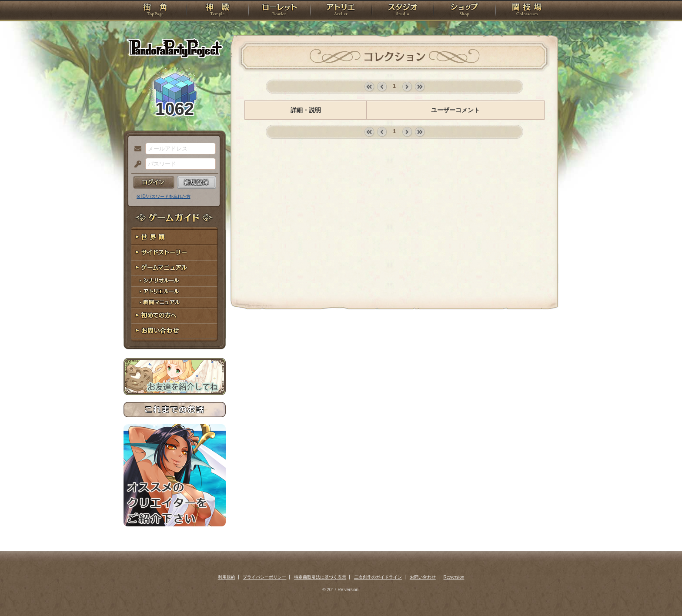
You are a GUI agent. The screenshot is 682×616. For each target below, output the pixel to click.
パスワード (136, 164)
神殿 (217, 11)
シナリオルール (175, 281)
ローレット (279, 11)
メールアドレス (136, 149)
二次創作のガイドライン (378, 577)
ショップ (465, 11)
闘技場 (527, 11)
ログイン (154, 182)
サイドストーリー (175, 253)
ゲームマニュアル (175, 268)
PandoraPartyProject (175, 48)
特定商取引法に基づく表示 (320, 577)
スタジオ (403, 11)
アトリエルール (175, 292)
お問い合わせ (175, 331)
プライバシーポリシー (264, 577)
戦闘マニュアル (175, 303)
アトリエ (341, 11)
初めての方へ (175, 316)
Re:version (454, 577)
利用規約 (227, 577)
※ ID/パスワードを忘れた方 (164, 196)
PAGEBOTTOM (660, 592)
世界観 (175, 237)
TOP (155, 11)
